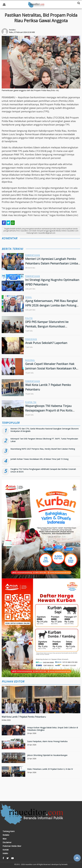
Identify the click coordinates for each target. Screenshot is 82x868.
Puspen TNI (31, 402)
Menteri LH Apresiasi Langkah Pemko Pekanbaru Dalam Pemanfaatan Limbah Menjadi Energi (53, 263)
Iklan (5, 839)
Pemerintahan (33, 255)
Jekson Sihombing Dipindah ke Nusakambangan (47, 755)
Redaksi (6, 835)
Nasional (30, 360)
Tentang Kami (9, 831)
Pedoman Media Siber (12, 846)
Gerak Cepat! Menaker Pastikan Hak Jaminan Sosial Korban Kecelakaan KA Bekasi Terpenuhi (51, 368)
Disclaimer (7, 842)
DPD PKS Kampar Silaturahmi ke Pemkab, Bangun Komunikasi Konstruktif (47, 326)
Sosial (29, 297)
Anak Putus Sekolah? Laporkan (46, 343)
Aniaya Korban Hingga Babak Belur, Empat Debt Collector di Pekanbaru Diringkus (53, 729)
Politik (29, 318)
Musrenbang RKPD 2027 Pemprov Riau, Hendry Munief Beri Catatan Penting (43, 449)
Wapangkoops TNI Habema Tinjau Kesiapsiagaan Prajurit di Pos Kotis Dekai (49, 410)
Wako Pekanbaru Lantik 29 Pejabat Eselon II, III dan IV (50, 769)
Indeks (5, 853)
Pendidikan (31, 339)
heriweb (65, 864)
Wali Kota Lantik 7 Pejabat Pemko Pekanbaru (24, 717)
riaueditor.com (31, 864)
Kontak (6, 850)
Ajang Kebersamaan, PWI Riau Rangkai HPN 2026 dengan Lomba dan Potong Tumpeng (51, 305)
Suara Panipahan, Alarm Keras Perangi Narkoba (47, 741)
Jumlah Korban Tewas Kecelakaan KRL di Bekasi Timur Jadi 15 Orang (39, 459)
